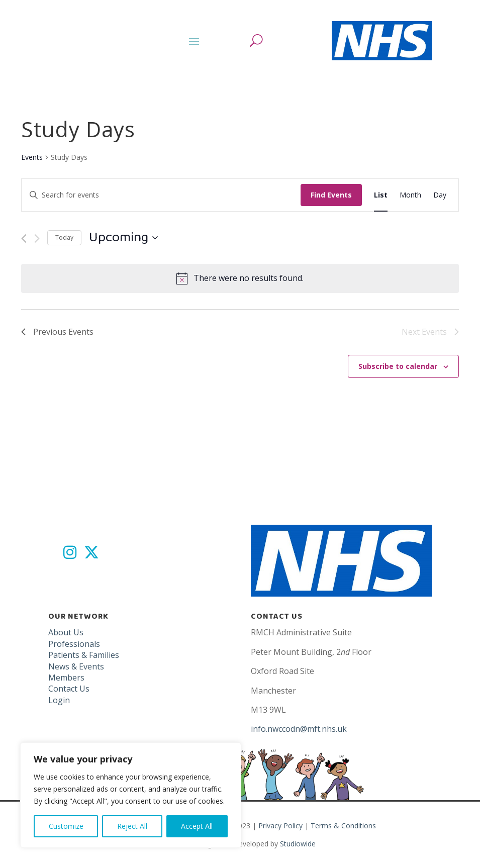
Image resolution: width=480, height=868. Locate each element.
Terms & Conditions (343, 826)
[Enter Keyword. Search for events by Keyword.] (161, 195)
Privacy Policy (280, 826)
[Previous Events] (24, 238)
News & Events (76, 666)
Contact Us (69, 689)
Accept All (197, 826)
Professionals (74, 644)
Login (59, 700)
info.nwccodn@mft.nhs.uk (299, 729)
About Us (66, 632)
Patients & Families (84, 655)
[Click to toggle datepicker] (123, 238)
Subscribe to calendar (398, 366)
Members (66, 678)
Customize (66, 826)
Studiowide (298, 844)
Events (32, 157)
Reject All (132, 826)
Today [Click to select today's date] (64, 237)
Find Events (331, 195)
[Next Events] (37, 238)
